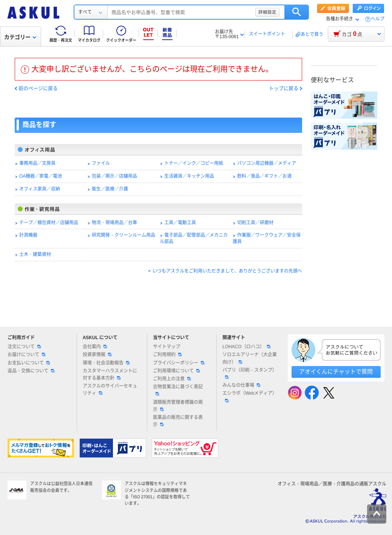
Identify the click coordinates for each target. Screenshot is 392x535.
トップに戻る (284, 88)
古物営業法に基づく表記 (178, 390)
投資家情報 (97, 355)
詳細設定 (267, 12)
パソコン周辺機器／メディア (267, 163)
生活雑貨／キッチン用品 (189, 176)
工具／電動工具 (180, 223)
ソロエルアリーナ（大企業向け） (250, 358)
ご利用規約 (167, 355)
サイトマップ (167, 347)
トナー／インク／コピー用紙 (194, 163)
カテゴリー (20, 37)
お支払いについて (29, 363)
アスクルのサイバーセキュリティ (110, 390)
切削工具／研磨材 (255, 223)
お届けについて (26, 355)
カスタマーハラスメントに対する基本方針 (110, 374)
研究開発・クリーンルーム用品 (123, 235)
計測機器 (28, 235)
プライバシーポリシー (179, 363)
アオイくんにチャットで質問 (336, 371)
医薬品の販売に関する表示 (178, 421)
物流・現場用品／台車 (114, 223)
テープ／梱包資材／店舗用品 (49, 223)
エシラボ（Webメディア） (250, 396)
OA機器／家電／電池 (41, 176)
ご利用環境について (176, 371)
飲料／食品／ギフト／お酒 (264, 176)
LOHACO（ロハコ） (246, 347)
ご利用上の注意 (172, 379)
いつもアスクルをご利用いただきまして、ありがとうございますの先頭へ (227, 271)
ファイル (101, 163)
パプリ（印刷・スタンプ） (250, 373)
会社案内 (95, 347)
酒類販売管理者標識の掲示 (178, 406)
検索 (297, 12)
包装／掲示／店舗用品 (114, 176)
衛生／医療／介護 (110, 189)
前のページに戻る (38, 88)
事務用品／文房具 (37, 163)
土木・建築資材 (35, 254)
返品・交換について (31, 371)
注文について (24, 347)
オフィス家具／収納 (40, 189)
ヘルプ (378, 19)
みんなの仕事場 (241, 385)
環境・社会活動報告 (106, 363)
